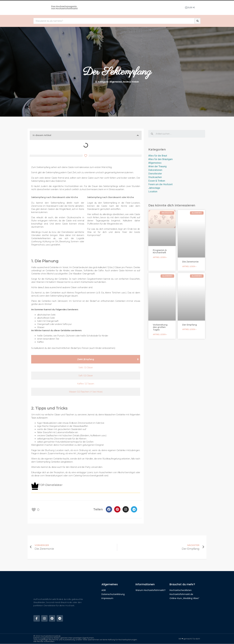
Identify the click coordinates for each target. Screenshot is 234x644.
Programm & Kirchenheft (160, 251)
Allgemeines (116, 82)
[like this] (34, 510)
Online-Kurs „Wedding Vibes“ (184, 598)
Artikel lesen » (160, 257)
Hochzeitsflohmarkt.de (181, 594)
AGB (104, 590)
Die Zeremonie (190, 262)
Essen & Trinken (131, 82)
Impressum (107, 598)
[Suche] (198, 21)
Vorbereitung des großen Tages (160, 327)
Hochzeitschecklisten (181, 590)
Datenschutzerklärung (113, 594)
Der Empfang (190, 325)
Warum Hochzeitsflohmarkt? (151, 590)
